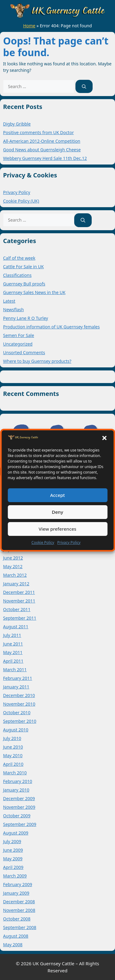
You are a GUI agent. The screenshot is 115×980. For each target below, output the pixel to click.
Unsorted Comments (24, 352)
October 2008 (17, 919)
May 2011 (13, 652)
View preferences (57, 529)
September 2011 (20, 618)
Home (29, 26)
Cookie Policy (43, 542)
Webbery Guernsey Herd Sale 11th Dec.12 (45, 158)
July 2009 (12, 841)
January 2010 (16, 790)
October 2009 (17, 816)
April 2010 (13, 764)
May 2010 (13, 755)
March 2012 (15, 575)
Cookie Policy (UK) (21, 201)
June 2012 (13, 558)
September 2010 (20, 721)
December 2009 (19, 798)
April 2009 (13, 867)
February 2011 (18, 678)
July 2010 (12, 738)
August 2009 (16, 833)
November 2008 (19, 910)
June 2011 (13, 644)
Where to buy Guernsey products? (37, 361)
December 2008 (19, 902)
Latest (9, 301)
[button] (104, 438)
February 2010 (18, 781)
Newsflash (13, 310)
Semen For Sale (19, 335)
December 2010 (19, 695)
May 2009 (13, 859)
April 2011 (13, 661)
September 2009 (20, 824)
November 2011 (19, 601)
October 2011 (17, 609)
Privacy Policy (69, 542)
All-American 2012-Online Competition (42, 141)
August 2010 (16, 730)
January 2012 (16, 584)
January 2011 (16, 687)
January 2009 (16, 893)
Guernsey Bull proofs (24, 284)
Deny (57, 512)
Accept (57, 495)
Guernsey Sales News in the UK (34, 292)
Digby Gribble (17, 124)
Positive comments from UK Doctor (38, 132)
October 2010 (17, 713)
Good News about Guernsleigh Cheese (42, 150)
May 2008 (13, 945)
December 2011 (19, 592)
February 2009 (18, 884)
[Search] (84, 86)
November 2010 (19, 704)
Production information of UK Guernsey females (51, 327)
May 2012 (13, 566)
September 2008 (20, 927)
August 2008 (16, 936)
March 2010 (15, 773)
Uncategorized (18, 344)
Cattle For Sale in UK (23, 267)
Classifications (17, 275)
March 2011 (15, 670)
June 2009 (13, 850)
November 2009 (19, 807)
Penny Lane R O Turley (26, 318)
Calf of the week (19, 258)
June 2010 (13, 747)
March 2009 (15, 876)
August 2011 (16, 627)
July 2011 (12, 635)
